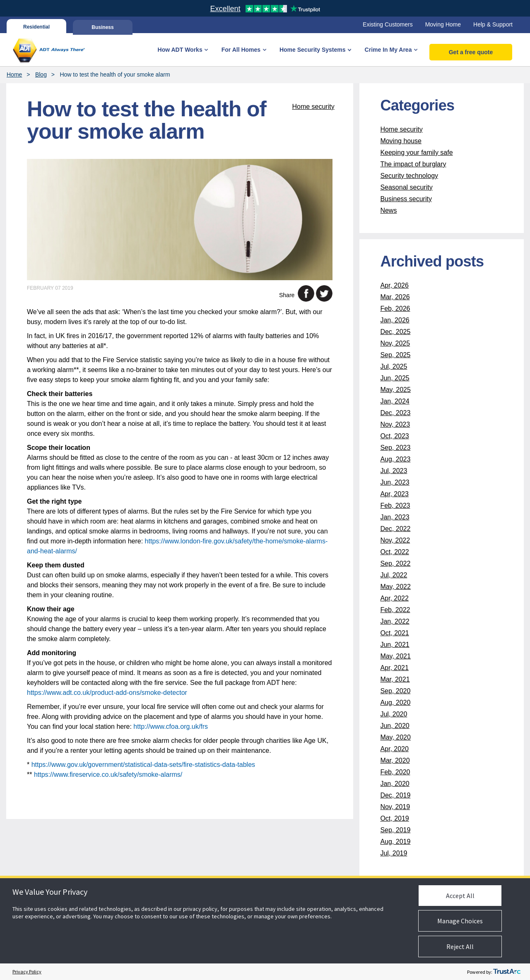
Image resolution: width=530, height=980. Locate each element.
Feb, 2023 (395, 506)
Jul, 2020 (394, 714)
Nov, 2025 (395, 343)
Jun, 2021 (395, 645)
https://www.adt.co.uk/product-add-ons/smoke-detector (107, 693)
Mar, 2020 (395, 760)
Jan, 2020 (395, 784)
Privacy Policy (27, 972)
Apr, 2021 (394, 668)
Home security (313, 107)
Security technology (409, 176)
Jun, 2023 (395, 482)
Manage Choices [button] (460, 921)
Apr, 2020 (394, 749)
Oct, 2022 (394, 552)
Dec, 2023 (395, 413)
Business (102, 26)
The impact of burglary (413, 164)
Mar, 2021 (395, 679)
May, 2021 (395, 656)
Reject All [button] (460, 946)
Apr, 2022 (394, 598)
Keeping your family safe (416, 153)
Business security (406, 199)
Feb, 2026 (395, 309)
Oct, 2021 (394, 633)
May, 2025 (395, 390)
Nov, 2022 (395, 540)
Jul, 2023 (394, 471)
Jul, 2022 (394, 575)
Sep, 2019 (395, 830)
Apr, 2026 (394, 285)
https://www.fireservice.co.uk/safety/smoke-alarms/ (108, 775)
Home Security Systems (313, 50)
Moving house (401, 141)
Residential (36, 26)
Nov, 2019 (395, 807)
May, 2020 (395, 737)
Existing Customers (388, 24)
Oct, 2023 (394, 436)
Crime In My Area (388, 50)
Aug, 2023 (395, 459)
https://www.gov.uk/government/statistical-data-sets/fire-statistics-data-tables (143, 765)
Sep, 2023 (395, 448)
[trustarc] (507, 972)
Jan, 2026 (395, 320)
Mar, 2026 (395, 297)
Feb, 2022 (395, 610)
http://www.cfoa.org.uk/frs (171, 727)
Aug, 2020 (395, 703)
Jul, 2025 (394, 366)
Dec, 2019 (395, 795)
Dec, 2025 (395, 332)
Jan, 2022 (395, 621)
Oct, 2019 (394, 818)
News (388, 210)
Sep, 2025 (395, 355)
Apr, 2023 (394, 494)
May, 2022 (395, 587)
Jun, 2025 (395, 378)
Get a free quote (471, 52)
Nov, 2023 (395, 424)
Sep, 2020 (395, 691)
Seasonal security (406, 187)
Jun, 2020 (395, 726)
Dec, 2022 (395, 529)
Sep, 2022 (395, 563)
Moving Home (443, 24)
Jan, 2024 (395, 401)
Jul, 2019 (394, 853)
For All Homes (241, 50)
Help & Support (493, 24)
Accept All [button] (460, 896)
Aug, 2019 (395, 842)
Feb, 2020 (395, 772)
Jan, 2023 (395, 517)
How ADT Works (180, 50)
